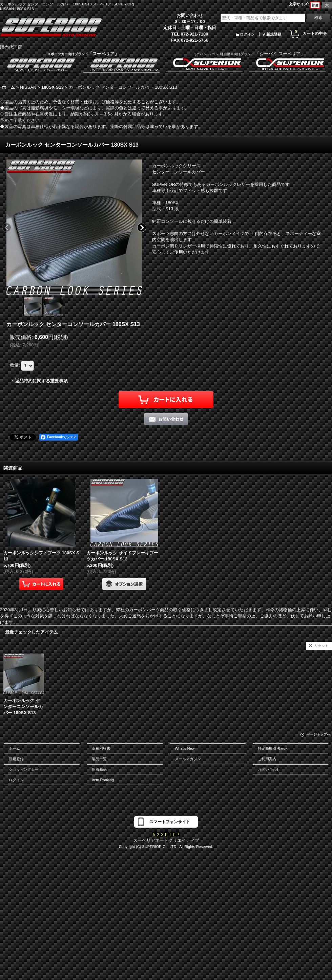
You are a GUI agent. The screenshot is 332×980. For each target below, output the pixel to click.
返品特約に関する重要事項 (41, 381)
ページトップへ (318, 734)
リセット (321, 646)
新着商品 (99, 769)
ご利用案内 (267, 759)
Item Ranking (103, 780)
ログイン (247, 34)
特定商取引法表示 (273, 748)
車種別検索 (101, 748)
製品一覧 (99, 759)
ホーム (14, 748)
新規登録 (274, 34)
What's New (185, 748)
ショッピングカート (26, 769)
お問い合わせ (269, 769)
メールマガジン (188, 759)
